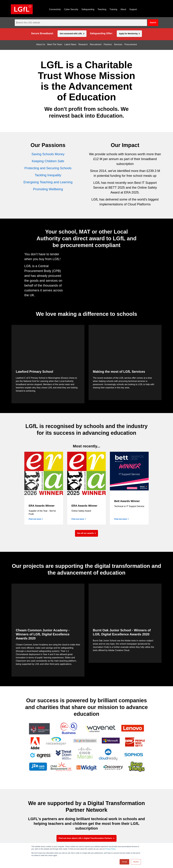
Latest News (70, 44)
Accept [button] (124, 862)
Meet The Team (55, 44)
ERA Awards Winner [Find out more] (42, 506)
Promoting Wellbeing (48, 189)
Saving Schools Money (48, 154)
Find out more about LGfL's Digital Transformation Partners (85, 838)
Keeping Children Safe (48, 161)
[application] (113, 272)
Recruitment (96, 44)
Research (83, 44)
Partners (108, 44)
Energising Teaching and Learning (48, 182)
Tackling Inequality (48, 175)
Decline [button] (136, 862)
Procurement (131, 44)
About (123, 9)
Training (113, 9)
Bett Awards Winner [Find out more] (127, 501)
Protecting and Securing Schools (48, 168)
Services (118, 44)
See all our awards (85, 533)
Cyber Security (71, 9)
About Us (41, 44)
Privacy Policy (110, 849)
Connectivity (55, 9)
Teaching (102, 9)
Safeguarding (88, 9)
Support (133, 9)
